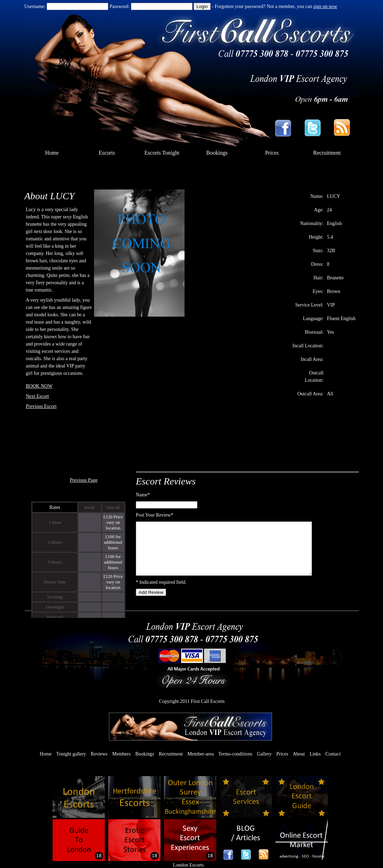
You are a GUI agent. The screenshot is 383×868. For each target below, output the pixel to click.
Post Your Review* (155, 515)
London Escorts (188, 865)
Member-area (201, 754)
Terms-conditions (235, 754)
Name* (143, 495)
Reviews (99, 754)
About (299, 754)
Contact (333, 754)
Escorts (107, 153)
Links (315, 754)
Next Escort (37, 396)
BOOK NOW (39, 386)
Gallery (264, 754)
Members (121, 754)
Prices (272, 153)
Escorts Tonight (162, 153)
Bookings (217, 153)
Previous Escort (41, 406)
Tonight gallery (71, 754)
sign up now (325, 6)
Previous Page (84, 480)
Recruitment (327, 153)
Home (52, 153)
